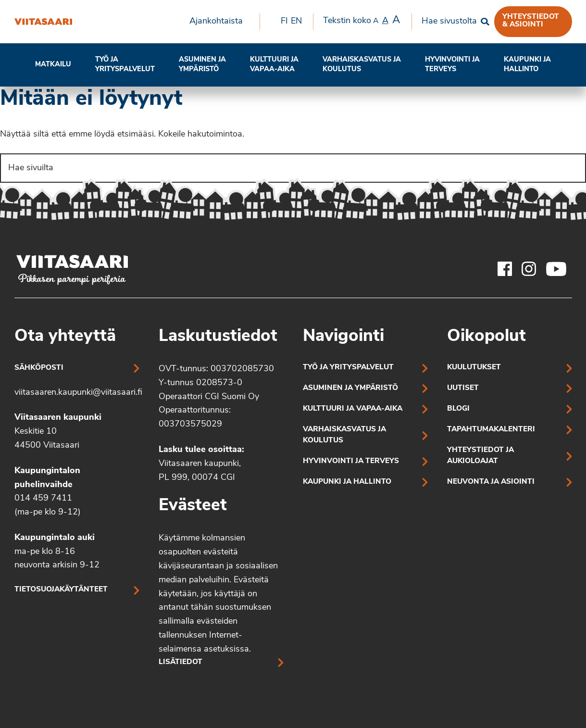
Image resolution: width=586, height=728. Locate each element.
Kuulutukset (474, 368)
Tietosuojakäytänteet (61, 590)
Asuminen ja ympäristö (202, 65)
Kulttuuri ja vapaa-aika (274, 65)
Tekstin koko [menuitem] (362, 21)
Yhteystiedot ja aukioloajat (480, 456)
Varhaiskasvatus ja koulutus (362, 65)
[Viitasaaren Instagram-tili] (529, 269)
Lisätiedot (181, 662)
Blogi (458, 409)
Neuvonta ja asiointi (491, 482)
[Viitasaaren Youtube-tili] (556, 269)
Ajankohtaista (216, 21)
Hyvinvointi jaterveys (452, 65)
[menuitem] (220, 22)
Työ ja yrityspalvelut (125, 65)
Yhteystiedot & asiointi (531, 21)
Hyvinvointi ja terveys (351, 461)
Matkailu (53, 65)
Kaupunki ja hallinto (527, 65)
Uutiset (463, 388)
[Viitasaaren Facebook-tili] (505, 269)
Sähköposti (39, 368)
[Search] (293, 168)
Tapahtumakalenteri (491, 430)
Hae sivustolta (449, 21)
